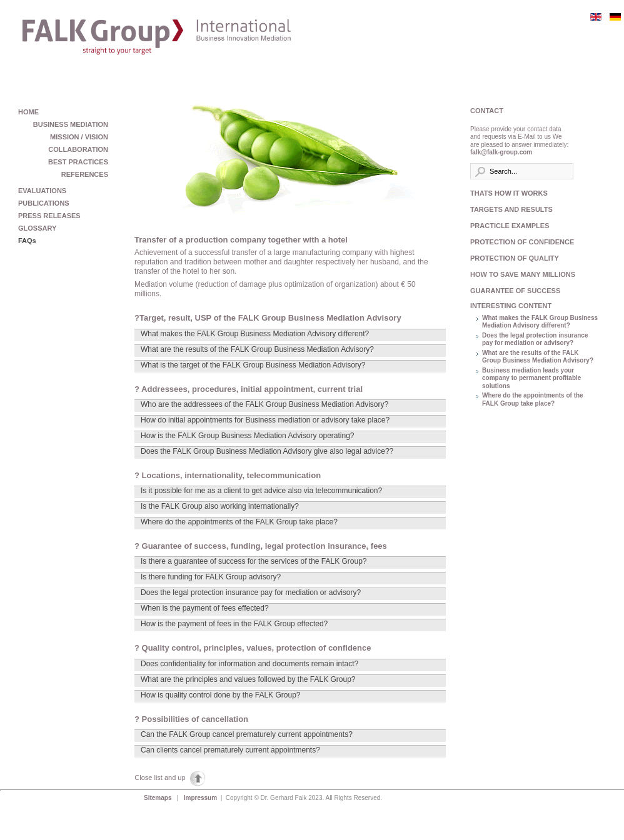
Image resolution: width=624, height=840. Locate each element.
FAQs (27, 241)
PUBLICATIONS (44, 203)
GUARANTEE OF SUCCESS (515, 291)
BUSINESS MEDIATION (71, 124)
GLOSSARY (37, 228)
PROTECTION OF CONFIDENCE (520, 242)
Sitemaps (159, 798)
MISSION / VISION (79, 137)
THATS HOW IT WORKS (509, 193)
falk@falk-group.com (501, 152)
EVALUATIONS (42, 191)
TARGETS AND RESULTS (511, 209)
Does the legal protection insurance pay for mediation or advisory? (535, 339)
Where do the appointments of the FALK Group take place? (533, 399)
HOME (28, 112)
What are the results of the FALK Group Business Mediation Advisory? (538, 357)
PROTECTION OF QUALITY (515, 258)
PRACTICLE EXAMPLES (510, 226)
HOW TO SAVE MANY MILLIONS (520, 274)
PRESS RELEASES (49, 216)
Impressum (201, 798)
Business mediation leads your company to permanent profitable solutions (531, 378)
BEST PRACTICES (78, 162)
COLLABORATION (78, 149)
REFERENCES (85, 174)
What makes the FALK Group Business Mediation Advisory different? (540, 322)
